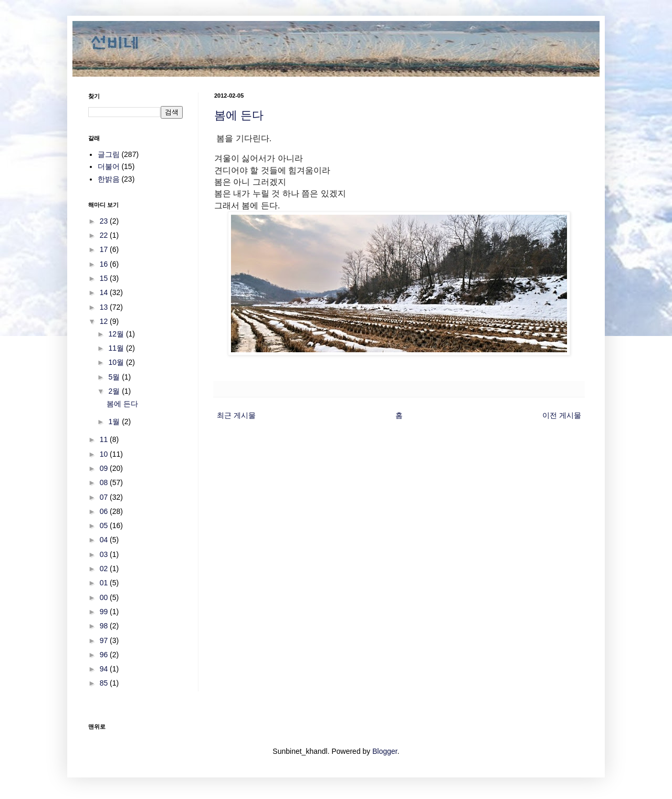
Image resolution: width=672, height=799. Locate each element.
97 (105, 640)
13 (105, 307)
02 (105, 569)
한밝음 (109, 179)
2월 (115, 391)
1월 (115, 422)
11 (105, 439)
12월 (117, 334)
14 (105, 292)
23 (105, 221)
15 (105, 278)
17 (105, 249)
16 (105, 264)
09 (105, 468)
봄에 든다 (239, 115)
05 (105, 525)
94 (105, 669)
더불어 (109, 166)
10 (105, 454)
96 (105, 655)
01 (105, 583)
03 (105, 554)
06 (105, 511)
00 (105, 597)
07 (105, 497)
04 (105, 540)
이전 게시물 (562, 415)
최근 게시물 (236, 415)
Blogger (385, 751)
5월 (115, 377)
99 (105, 612)
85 (105, 683)
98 (105, 626)
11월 (117, 348)
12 (105, 321)
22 (105, 235)
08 (105, 482)
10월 (117, 362)
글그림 (109, 154)
